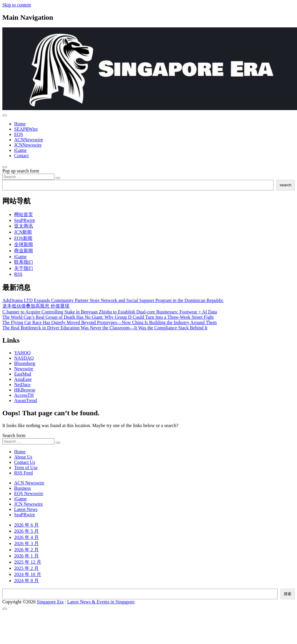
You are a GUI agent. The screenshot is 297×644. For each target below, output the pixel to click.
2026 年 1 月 (26, 556)
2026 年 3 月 (26, 543)
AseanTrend (26, 400)
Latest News (26, 509)
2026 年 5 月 (26, 531)
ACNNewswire (29, 140)
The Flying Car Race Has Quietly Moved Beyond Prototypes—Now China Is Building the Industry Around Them (110, 322)
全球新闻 (24, 244)
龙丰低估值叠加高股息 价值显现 (36, 306)
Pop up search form (21, 171)
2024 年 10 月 (28, 574)
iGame (20, 150)
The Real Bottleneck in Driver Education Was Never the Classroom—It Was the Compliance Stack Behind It (105, 328)
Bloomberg (25, 363)
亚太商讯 (24, 226)
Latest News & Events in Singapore (101, 602)
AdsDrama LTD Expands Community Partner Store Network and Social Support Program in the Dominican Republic (113, 300)
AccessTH (24, 395)
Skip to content (17, 5)
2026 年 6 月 (26, 525)
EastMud (23, 374)
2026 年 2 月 (26, 550)
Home (20, 124)
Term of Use (26, 468)
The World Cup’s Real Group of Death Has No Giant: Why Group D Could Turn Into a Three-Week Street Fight (108, 317)
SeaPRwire (25, 220)
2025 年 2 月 (26, 568)
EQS (19, 134)
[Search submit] (58, 178)
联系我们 (24, 262)
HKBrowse (25, 390)
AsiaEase (23, 379)
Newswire (24, 369)
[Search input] (28, 177)
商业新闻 (24, 251)
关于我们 (24, 268)
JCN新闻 (23, 232)
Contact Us (25, 462)
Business (22, 488)
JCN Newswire (28, 504)
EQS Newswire (29, 493)
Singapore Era (50, 602)
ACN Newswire (29, 483)
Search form (14, 435)
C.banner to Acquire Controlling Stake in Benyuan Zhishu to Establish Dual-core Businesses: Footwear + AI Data (110, 312)
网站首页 (24, 214)
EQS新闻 (23, 238)
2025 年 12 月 (28, 562)
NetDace (22, 385)
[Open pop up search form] (5, 167)
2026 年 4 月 (26, 537)
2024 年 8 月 (26, 581)
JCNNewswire (28, 145)
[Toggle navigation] (5, 115)
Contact (21, 156)
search (286, 185)
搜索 (288, 594)
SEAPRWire (26, 129)
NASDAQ (24, 358)
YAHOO (22, 353)
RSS (18, 274)
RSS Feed (24, 473)
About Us (23, 457)
